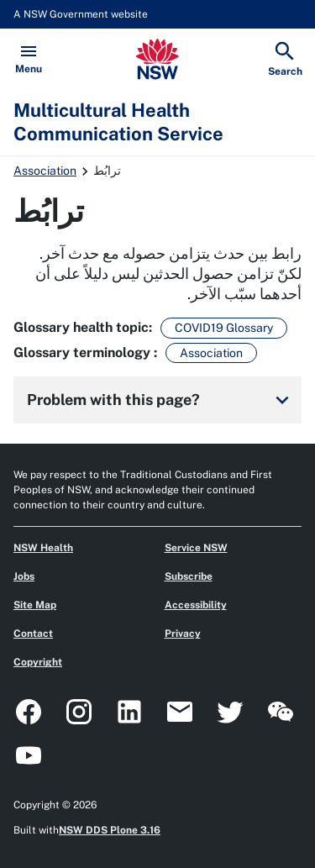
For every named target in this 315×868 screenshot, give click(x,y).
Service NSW (196, 548)
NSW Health (43, 548)
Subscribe (189, 576)
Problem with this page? (161, 400)
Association (45, 171)
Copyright (38, 662)
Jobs (24, 576)
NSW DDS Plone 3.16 (110, 830)
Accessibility (196, 605)
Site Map (35, 605)
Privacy (183, 634)
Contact (33, 634)
